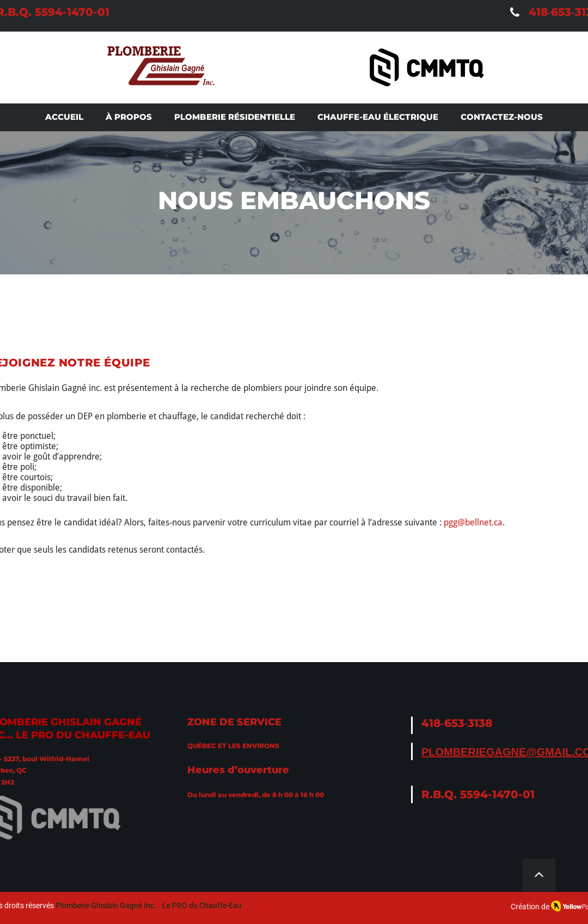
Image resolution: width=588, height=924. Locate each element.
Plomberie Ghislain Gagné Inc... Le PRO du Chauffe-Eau (149, 905)
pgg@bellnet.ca (473, 522)
